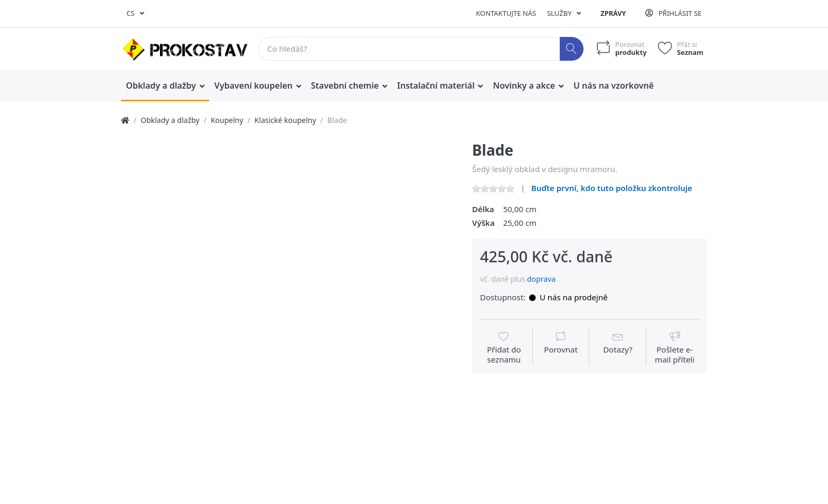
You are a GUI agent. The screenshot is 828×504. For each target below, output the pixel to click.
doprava (541, 279)
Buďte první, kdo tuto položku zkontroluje (612, 188)
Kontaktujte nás (506, 13)
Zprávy (613, 13)
